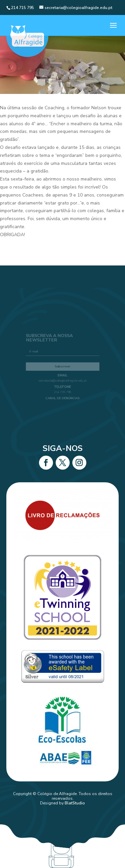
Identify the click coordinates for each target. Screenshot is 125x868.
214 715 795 (62, 390)
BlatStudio (75, 803)
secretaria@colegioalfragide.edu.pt (62, 380)
